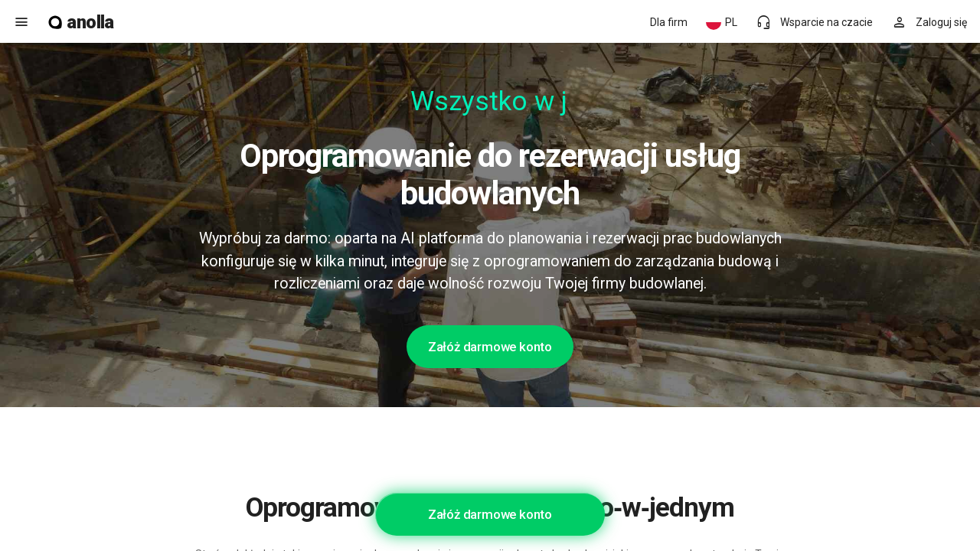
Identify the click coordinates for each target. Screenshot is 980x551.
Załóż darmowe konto (490, 347)
